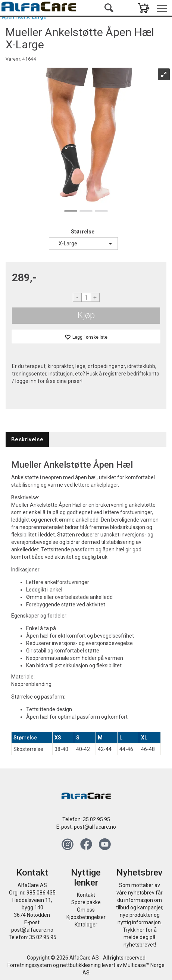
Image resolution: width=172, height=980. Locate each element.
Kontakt (86, 895)
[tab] (27, 440)
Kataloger (86, 925)
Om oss (86, 910)
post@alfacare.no (95, 827)
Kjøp (86, 315)
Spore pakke (86, 902)
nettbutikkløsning (80, 965)
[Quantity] (86, 297)
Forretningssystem (30, 965)
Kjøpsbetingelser (86, 917)
